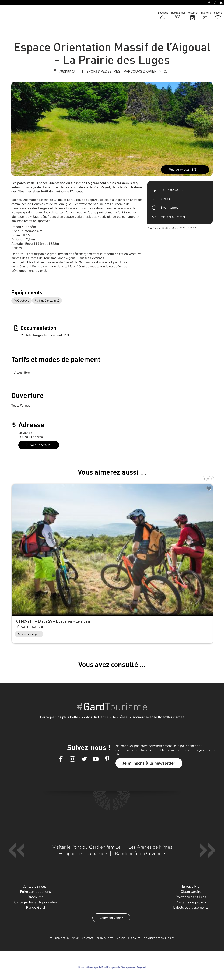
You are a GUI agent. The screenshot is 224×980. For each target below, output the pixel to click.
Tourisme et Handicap (64, 938)
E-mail (165, 199)
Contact (88, 938)
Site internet (169, 208)
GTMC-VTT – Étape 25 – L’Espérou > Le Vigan (53, 621)
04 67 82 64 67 (172, 190)
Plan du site (105, 938)
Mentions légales (128, 938)
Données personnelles (159, 938)
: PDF (66, 335)
